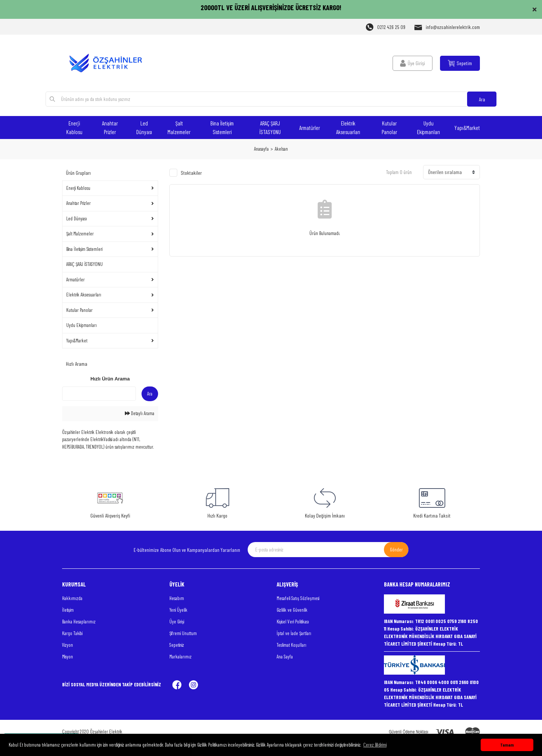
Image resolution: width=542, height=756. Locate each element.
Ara (482, 99)
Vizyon (68, 645)
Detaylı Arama (140, 413)
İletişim (68, 610)
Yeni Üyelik (178, 610)
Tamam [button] (507, 745)
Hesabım (177, 598)
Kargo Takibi (72, 633)
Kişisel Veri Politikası (293, 622)
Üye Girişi (177, 622)
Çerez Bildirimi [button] (375, 745)
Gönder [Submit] (396, 550)
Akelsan (281, 149)
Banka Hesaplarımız (79, 622)
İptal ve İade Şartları (294, 633)
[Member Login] (413, 63)
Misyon (68, 657)
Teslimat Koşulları (292, 645)
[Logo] (110, 63)
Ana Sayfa (285, 657)
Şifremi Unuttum (183, 633)
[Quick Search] (99, 394)
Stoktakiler (191, 173)
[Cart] (460, 63)
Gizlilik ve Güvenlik (292, 610)
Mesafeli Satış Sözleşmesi (298, 598)
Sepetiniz (177, 645)
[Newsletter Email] (328, 550)
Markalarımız (180, 657)
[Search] (271, 99)
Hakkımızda (72, 598)
